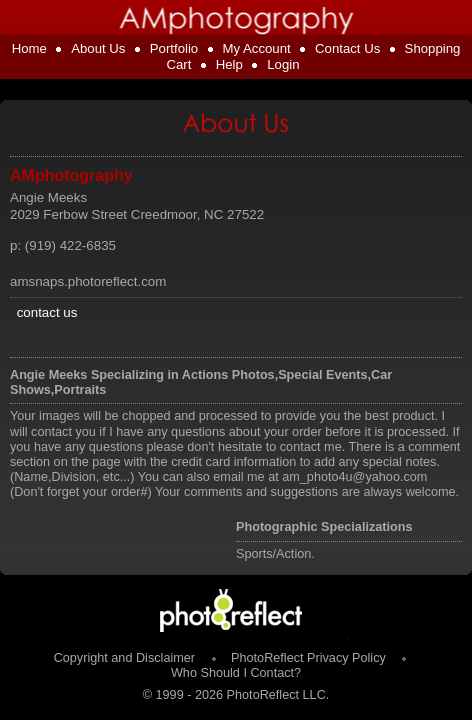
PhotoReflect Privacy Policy (308, 658)
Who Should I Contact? (236, 673)
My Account (257, 48)
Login (283, 64)
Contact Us (347, 48)
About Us (98, 48)
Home (29, 48)
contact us (47, 312)
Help (229, 64)
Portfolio (174, 48)
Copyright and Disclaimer (126, 658)
